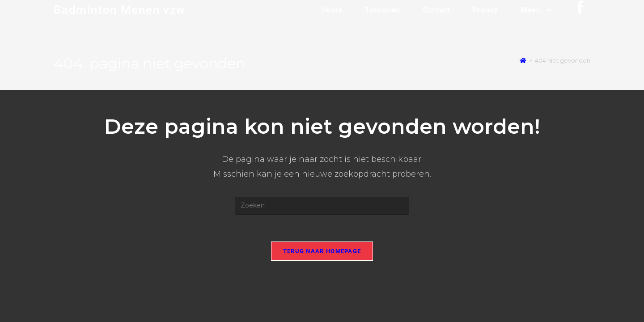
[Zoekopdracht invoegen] (322, 206)
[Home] (523, 61)
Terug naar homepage (322, 251)
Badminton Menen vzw (120, 10)
